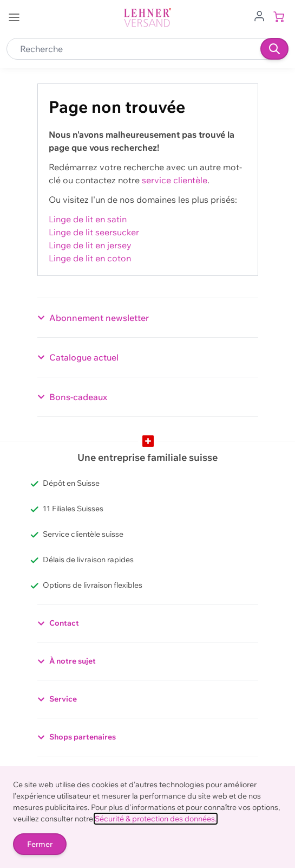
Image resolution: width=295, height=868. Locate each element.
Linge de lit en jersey (90, 245)
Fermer (40, 844)
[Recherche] (274, 49)
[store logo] (148, 18)
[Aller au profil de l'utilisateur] (259, 15)
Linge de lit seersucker (94, 232)
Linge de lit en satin (88, 219)
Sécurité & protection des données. (156, 819)
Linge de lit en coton (90, 258)
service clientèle (175, 180)
